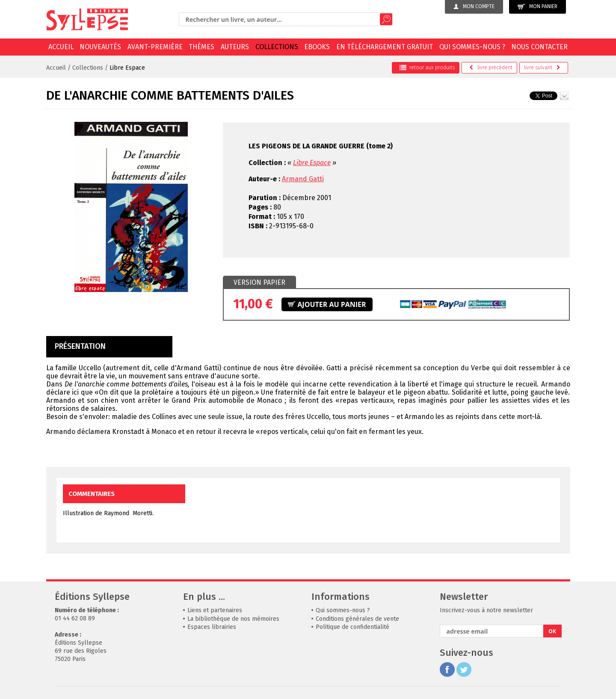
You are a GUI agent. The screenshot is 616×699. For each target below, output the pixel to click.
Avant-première (155, 47)
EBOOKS (317, 47)
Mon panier (538, 7)
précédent (491, 68)
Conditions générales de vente (357, 619)
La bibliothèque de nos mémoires (233, 619)
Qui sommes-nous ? (472, 47)
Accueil (61, 47)
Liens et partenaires (215, 610)
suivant (542, 68)
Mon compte (474, 6)
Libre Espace (127, 68)
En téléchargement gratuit (385, 47)
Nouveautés (100, 47)
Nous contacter (539, 47)
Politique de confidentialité (352, 627)
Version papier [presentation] (259, 282)
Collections (277, 47)
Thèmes (201, 47)
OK (552, 631)
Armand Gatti (303, 179)
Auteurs (235, 47)
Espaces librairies (212, 627)
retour (427, 68)
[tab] (259, 283)
